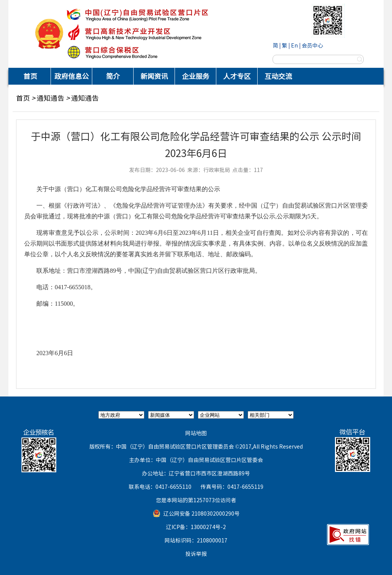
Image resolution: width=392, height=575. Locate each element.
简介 (113, 76)
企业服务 (196, 76)
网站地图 (196, 433)
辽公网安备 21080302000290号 (202, 513)
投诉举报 (196, 554)
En (294, 45)
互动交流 (278, 76)
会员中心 (312, 45)
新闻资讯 (154, 76)
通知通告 (51, 98)
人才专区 (237, 76)
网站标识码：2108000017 (196, 540)
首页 (30, 76)
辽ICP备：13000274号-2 (196, 527)
